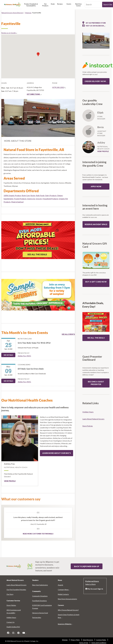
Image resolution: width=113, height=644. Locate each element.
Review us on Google (9, 33)
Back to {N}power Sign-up (87, 566)
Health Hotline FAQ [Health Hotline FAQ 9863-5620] (13, 627)
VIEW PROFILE (103, 151)
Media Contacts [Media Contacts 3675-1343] (63, 594)
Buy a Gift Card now (96, 283)
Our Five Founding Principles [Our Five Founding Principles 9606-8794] (16, 590)
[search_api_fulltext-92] (93, 5)
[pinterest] (19, 633)
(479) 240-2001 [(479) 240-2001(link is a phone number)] (59, 87)
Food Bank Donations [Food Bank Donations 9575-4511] (40, 601)
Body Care (26, 195)
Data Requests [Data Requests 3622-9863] (88, 640)
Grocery (39, 199)
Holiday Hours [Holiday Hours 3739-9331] (11, 617)
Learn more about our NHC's (56, 453)
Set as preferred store (94, 23)
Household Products (50, 199)
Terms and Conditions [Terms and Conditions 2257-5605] (99, 643)
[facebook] (9, 633)
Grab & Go (31, 199)
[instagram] (14, 633)
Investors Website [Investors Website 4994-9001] (66, 624)
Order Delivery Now (96, 81)
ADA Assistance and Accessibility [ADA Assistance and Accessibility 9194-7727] (14, 611)
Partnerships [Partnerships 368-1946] (37, 617)
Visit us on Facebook (96, 26)
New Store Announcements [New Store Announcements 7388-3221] (67, 599)
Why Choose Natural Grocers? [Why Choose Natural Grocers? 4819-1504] (68, 610)
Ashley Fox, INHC (24, 356)
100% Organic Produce (12, 195)
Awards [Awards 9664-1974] (61, 585)
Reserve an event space (96, 224)
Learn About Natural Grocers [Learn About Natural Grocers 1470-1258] (93, 419)
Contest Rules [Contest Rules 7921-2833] (101, 640)
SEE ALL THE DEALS (96, 338)
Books (33, 195)
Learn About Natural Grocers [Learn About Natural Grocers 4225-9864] (16, 585)
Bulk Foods (40, 195)
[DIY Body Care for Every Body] (32, 369)
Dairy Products (51, 195)
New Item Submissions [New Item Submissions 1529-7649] (40, 585)
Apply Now (96, 186)
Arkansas (28, 13)
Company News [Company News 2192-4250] (64, 590)
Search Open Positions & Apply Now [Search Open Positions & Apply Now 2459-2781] (69, 616)
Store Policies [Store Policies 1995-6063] (88, 426)
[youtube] (25, 633)
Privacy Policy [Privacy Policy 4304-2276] (75, 640)
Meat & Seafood (17, 202)
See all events (68, 334)
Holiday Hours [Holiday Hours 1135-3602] (88, 412)
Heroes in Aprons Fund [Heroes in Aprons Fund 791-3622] (40, 613)
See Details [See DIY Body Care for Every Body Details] (8, 381)
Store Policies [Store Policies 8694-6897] (11, 605)
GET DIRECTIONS (34, 94)
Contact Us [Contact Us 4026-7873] (11, 622)
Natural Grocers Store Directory (12, 13)
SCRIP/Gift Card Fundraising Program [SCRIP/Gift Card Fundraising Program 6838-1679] (42, 607)
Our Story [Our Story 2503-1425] (10, 594)
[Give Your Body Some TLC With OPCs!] (34, 343)
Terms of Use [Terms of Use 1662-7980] (84, 643)
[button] (31, 6)
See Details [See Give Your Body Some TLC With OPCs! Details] (8, 355)
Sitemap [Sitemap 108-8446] (65, 640)
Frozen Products (20, 199)
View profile (10, 481)
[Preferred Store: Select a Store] (95, 582)
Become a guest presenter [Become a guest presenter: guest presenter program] (96, 383)
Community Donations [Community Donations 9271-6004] (40, 596)
